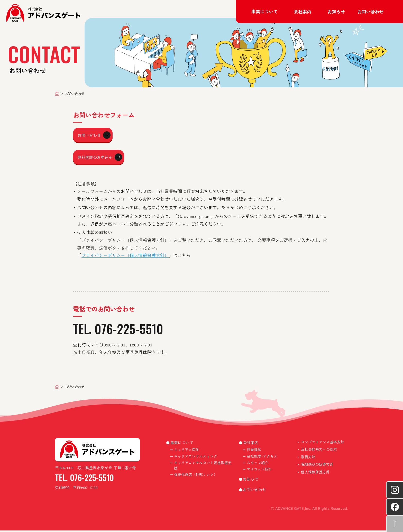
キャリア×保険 (186, 451)
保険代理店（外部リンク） (196, 476)
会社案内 (251, 444)
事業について (182, 444)
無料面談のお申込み (103, 158)
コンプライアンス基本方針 (323, 443)
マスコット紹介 (259, 471)
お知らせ (336, 11)
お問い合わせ (370, 11)
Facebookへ (395, 507)
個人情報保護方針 (315, 473)
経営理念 (254, 451)
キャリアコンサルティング (196, 458)
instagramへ (395, 490)
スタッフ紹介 (258, 464)
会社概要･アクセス (262, 458)
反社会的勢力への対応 (319, 451)
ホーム (57, 94)
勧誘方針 (308, 458)
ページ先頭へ (395, 524)
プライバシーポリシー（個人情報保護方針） (125, 257)
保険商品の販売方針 (317, 466)
